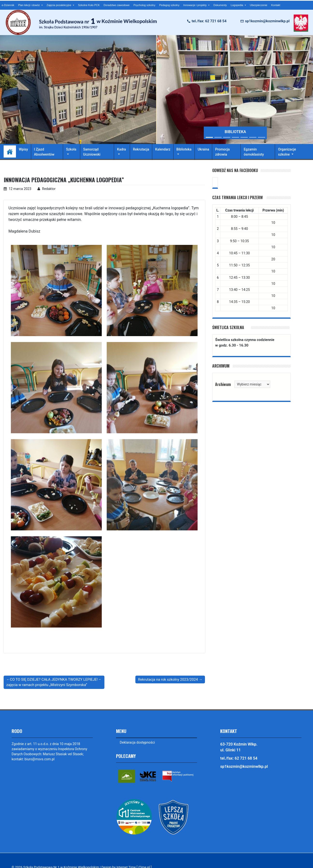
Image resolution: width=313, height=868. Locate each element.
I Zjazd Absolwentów (44, 152)
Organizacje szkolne (287, 152)
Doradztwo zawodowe (117, 5)
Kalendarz (163, 149)
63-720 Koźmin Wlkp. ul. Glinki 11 (239, 747)
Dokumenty (220, 5)
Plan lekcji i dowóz (29, 5)
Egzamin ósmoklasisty (254, 152)
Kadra (121, 149)
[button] (168, 90)
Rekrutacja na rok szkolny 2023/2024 (168, 679)
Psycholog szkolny (144, 5)
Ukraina (204, 149)
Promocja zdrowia (222, 152)
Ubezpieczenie (259, 5)
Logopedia (237, 5)
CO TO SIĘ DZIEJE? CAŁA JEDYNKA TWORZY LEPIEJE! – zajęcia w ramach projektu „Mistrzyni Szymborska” (54, 682)
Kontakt (276, 5)
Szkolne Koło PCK (89, 5)
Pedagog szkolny (169, 5)
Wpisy (23, 149)
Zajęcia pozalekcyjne (59, 5)
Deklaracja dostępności (137, 742)
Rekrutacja (141, 149)
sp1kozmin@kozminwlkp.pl (267, 21)
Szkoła (71, 149)
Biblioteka (184, 149)
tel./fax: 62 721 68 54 (209, 21)
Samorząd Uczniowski (92, 152)
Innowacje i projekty (195, 5)
